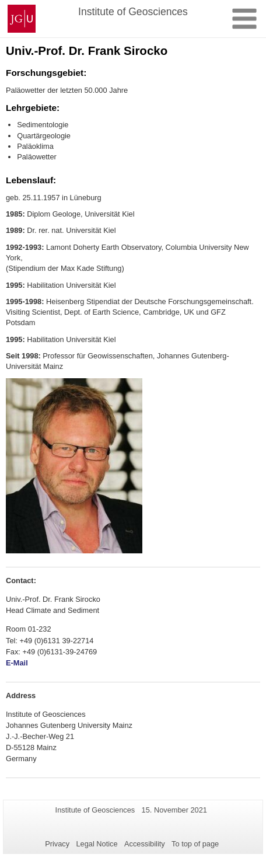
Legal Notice (97, 844)
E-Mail (17, 663)
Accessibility (145, 844)
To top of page (195, 844)
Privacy (57, 844)
